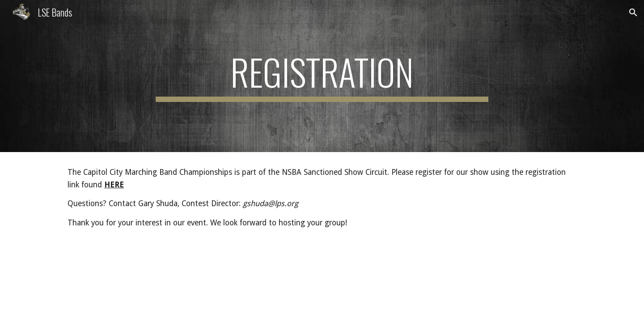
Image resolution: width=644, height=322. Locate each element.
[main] (322, 76)
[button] (633, 13)
